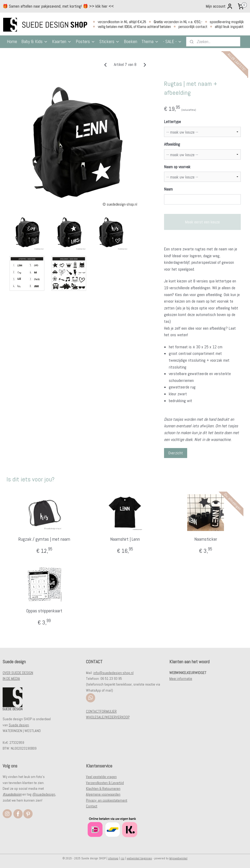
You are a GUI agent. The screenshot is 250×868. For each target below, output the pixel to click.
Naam (168, 189)
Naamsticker (206, 539)
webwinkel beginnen (139, 858)
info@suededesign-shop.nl (113, 673)
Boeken (131, 41)
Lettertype (172, 122)
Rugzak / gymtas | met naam (44, 539)
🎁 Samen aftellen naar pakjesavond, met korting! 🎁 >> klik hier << (58, 6)
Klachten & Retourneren (103, 788)
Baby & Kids (35, 41)
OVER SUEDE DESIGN (18, 673)
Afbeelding (172, 144)
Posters (85, 41)
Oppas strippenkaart (44, 611)
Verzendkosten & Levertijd (105, 783)
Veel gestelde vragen (101, 777)
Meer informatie (181, 678)
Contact (92, 806)
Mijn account (219, 6)
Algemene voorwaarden (103, 794)
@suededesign (44, 794)
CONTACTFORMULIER (101, 711)
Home (12, 41)
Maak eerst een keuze (202, 222)
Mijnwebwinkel (178, 858)
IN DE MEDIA (11, 678)
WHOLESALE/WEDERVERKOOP (108, 717)
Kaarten (62, 41)
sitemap (113, 858)
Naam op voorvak (177, 167)
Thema (150, 41)
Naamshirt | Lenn (125, 539)
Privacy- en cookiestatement (107, 800)
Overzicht (176, 453)
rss (123, 858)
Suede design (19, 725)
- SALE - (172, 41)
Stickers (109, 41)
